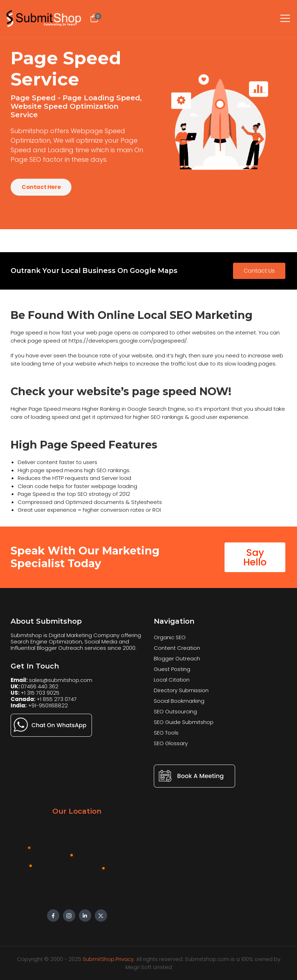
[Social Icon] (53, 916)
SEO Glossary (171, 743)
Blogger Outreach (177, 658)
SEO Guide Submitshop (184, 722)
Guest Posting (172, 669)
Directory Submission (181, 690)
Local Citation (172, 680)
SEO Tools (166, 733)
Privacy (125, 959)
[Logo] (44, 19)
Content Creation (177, 648)
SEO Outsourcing (175, 711)
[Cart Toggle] (94, 18)
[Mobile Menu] (285, 16)
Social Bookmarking (179, 701)
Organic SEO (170, 637)
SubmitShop (99, 959)
